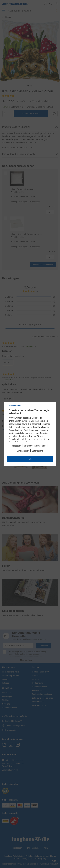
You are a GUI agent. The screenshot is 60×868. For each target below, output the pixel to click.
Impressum (16, 446)
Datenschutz (37, 451)
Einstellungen (23, 451)
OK (30, 459)
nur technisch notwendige (35, 446)
